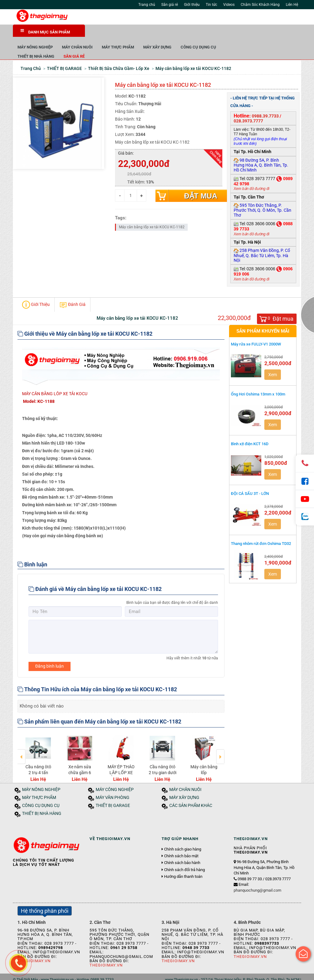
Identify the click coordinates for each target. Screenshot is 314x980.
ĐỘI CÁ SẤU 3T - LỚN (250, 481)
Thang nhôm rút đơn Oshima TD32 (261, 530)
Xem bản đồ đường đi (251, 176)
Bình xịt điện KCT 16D (250, 431)
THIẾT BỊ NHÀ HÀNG (108, 43)
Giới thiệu (192, 5)
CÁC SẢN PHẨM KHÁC (191, 793)
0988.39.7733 (265, 103)
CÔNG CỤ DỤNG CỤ (270, 34)
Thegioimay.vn (106, 952)
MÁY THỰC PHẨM (190, 34)
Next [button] (220, 739)
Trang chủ (147, 5)
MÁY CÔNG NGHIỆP (115, 777)
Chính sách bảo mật (181, 843)
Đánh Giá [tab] (72, 292)
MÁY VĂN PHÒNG (113, 785)
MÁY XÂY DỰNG (229, 34)
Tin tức (211, 5)
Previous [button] (22, 739)
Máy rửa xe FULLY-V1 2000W (256, 331)
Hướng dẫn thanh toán (183, 863)
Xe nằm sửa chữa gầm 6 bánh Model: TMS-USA (80, 762)
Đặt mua (201, 183)
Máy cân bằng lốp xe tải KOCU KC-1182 (152, 214)
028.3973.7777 (248, 108)
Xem (273, 362)
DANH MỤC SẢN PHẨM (45, 31)
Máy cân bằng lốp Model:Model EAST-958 (204, 762)
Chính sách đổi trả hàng (184, 857)
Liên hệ (103, 973)
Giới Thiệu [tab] (36, 292)
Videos (229, 5)
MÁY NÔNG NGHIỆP (107, 34)
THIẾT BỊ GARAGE (113, 793)
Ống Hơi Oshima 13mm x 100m (258, 381)
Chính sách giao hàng (183, 836)
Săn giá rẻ (170, 5)
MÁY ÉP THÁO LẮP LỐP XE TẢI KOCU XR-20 (121, 762)
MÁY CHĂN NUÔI (149, 34)
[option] (38, 745)
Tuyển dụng (82, 973)
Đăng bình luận (50, 653)
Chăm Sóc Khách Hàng (260, 5)
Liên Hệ (292, 5)
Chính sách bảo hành (182, 850)
